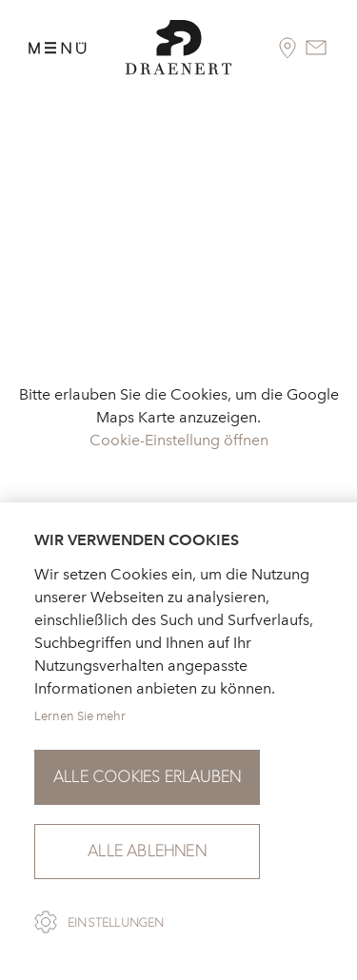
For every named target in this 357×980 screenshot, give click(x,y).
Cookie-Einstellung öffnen (179, 440)
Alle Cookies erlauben (147, 777)
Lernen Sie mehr (80, 716)
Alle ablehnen (147, 851)
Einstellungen (116, 923)
